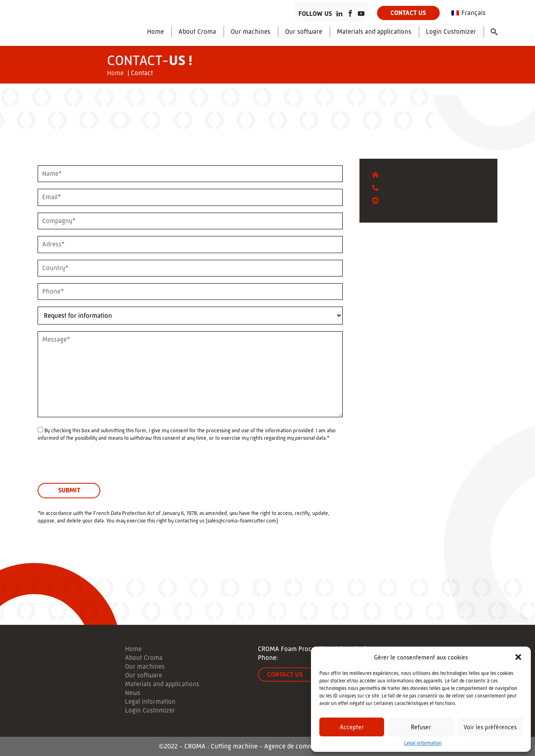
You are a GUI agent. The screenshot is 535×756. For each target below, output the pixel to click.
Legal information (423, 743)
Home (155, 32)
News (133, 693)
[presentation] (101, 467)
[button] (518, 657)
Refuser (421, 727)
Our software (304, 32)
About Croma (197, 32)
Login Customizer (451, 32)
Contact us (408, 13)
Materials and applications (374, 32)
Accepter (352, 727)
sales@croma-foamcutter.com (242, 521)
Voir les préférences (490, 727)
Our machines (251, 32)
